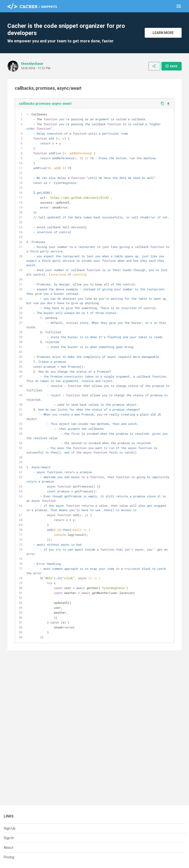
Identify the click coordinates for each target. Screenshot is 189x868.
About (8, 848)
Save (171, 66)
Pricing (9, 857)
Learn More (163, 33)
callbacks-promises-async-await (45, 104)
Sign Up (10, 828)
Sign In (9, 838)
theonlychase (32, 64)
